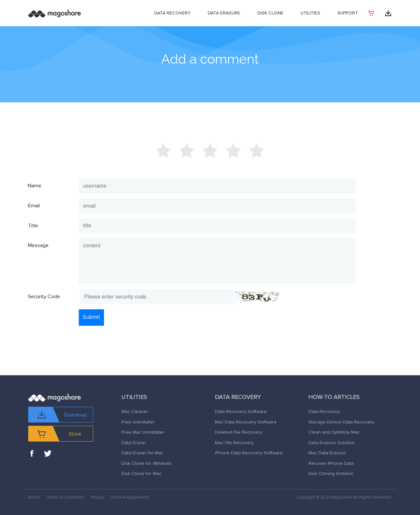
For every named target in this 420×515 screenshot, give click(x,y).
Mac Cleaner (135, 412)
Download (75, 415)
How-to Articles (334, 397)
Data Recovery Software (241, 412)
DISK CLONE (270, 13)
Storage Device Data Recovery (341, 422)
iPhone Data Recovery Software (249, 453)
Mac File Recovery (234, 443)
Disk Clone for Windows (147, 463)
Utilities (310, 13)
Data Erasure (224, 13)
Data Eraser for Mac (142, 453)
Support (348, 13)
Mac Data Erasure (327, 453)
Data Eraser (134, 443)
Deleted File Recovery (239, 432)
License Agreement (130, 497)
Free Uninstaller (138, 422)
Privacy (97, 497)
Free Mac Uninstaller (143, 432)
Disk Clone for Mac (141, 474)
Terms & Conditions (65, 497)
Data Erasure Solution (332, 443)
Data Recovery (172, 13)
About (34, 497)
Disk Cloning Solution (331, 474)
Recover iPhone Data (331, 463)
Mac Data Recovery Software (246, 422)
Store (75, 434)
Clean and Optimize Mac (334, 432)
